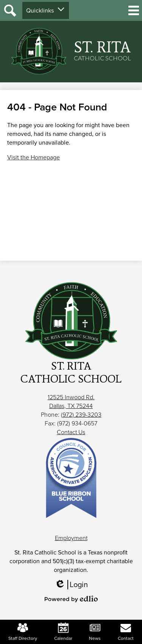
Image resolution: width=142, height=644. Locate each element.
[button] (46, 10)
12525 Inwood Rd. (71, 397)
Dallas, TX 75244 (71, 406)
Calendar (63, 632)
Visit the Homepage (34, 157)
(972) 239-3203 (81, 415)
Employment (71, 538)
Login (71, 585)
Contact (126, 632)
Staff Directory (23, 632)
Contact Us (71, 432)
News (95, 632)
